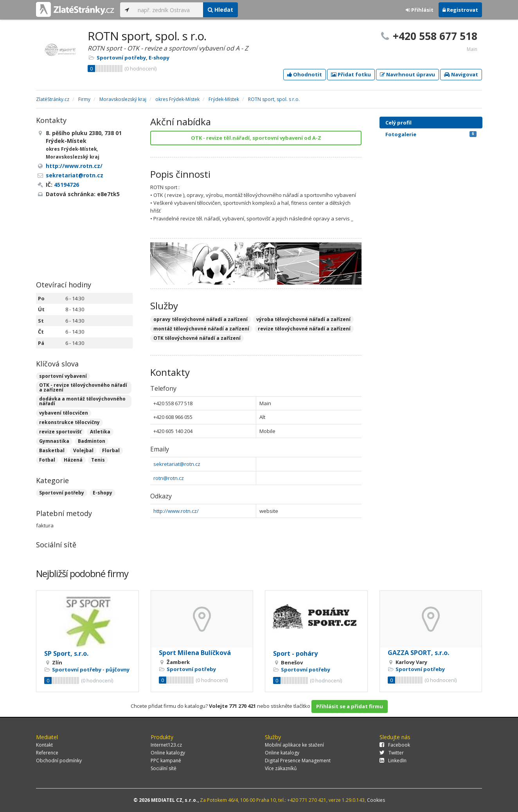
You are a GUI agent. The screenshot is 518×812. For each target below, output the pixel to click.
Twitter (392, 753)
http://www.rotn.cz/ (176, 511)
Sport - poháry (295, 653)
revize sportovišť (60, 432)
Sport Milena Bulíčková (195, 653)
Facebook (395, 745)
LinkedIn (393, 761)
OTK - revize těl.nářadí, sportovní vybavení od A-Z (256, 138)
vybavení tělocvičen (64, 413)
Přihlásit (420, 10)
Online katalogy (168, 753)
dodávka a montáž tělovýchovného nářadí (82, 401)
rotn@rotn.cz (169, 478)
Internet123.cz (166, 745)
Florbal (111, 450)
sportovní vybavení (63, 376)
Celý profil (398, 123)
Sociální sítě (164, 768)
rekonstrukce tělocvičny (69, 422)
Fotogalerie (431, 134)
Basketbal (52, 450)
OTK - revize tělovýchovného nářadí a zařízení (83, 387)
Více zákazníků (281, 768)
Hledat (220, 10)
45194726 (67, 185)
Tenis (98, 460)
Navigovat (461, 74)
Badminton (92, 441)
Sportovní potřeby (121, 58)
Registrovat (460, 10)
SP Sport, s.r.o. (66, 653)
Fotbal (47, 460)
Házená (73, 460)
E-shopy (159, 58)
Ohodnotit (305, 74)
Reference (47, 753)
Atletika (100, 432)
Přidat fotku (351, 74)
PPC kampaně (166, 761)
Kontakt (44, 745)
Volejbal (83, 450)
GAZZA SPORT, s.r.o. (418, 653)
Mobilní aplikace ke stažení (294, 745)
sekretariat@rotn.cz (177, 464)
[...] (168, 10)
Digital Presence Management (298, 761)
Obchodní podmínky (59, 761)
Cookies (376, 800)
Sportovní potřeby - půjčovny (91, 669)
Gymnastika (54, 441)
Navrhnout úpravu (407, 74)
